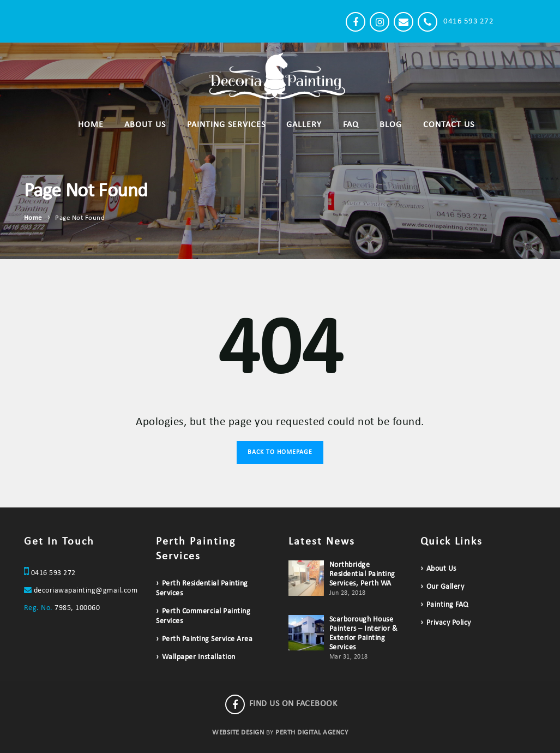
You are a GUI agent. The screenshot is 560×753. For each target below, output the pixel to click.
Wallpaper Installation (199, 657)
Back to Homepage (280, 452)
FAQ (351, 125)
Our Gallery (445, 587)
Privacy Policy (449, 623)
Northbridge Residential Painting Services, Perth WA (362, 574)
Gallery (304, 125)
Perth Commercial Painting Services (203, 616)
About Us (145, 125)
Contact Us (449, 125)
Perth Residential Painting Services (202, 588)
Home (91, 125)
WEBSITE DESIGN (238, 733)
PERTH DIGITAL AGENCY (312, 733)
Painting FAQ (447, 605)
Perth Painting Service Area (207, 639)
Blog (391, 125)
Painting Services (226, 125)
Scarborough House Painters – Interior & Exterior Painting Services (364, 634)
